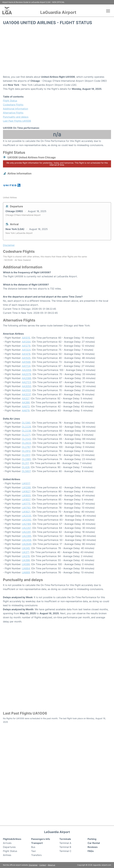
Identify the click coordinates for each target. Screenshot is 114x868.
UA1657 (26, 499)
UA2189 (26, 524)
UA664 (26, 568)
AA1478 (26, 354)
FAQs (91, 851)
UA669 (26, 572)
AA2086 (26, 378)
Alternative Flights (13, 113)
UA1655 (26, 495)
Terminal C (65, 851)
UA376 (26, 556)
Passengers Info (41, 839)
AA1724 (26, 366)
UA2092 (27, 520)
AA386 (26, 402)
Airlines (7, 855)
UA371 (26, 552)
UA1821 (26, 512)
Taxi (33, 851)
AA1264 (26, 342)
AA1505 (26, 358)
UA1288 (26, 487)
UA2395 (27, 536)
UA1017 (26, 483)
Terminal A (65, 843)
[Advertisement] (57, 51)
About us (51, 865)
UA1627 (26, 491)
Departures (9, 847)
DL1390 (26, 423)
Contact (43, 865)
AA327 (26, 398)
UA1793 (26, 508)
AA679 (26, 410)
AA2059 (27, 370)
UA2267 (26, 528)
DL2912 (26, 451)
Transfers (36, 855)
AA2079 (26, 374)
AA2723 (26, 382)
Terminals (65, 839)
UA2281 (26, 532)
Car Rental (94, 843)
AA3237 (26, 394)
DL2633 (26, 443)
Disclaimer (33, 865)
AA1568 (26, 362)
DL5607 (26, 471)
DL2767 (26, 447)
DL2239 (26, 431)
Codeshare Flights (13, 105)
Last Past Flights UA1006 (17, 121)
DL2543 (26, 439)
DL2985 (26, 459)
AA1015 (26, 338)
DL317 (25, 463)
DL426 (26, 467)
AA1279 (26, 346)
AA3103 (26, 390)
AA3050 (27, 386)
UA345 (26, 548)
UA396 (26, 560)
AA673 (26, 406)
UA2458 (27, 540)
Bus (33, 847)
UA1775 (26, 504)
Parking (92, 839)
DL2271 (26, 435)
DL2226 (26, 427)
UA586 (26, 564)
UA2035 (27, 516)
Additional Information (16, 109)
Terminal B (65, 847)
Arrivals (7, 843)
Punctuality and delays (16, 117)
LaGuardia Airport (58, 12)
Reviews (93, 847)
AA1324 (26, 350)
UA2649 (27, 544)
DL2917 (26, 455)
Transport (37, 843)
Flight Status (10, 101)
